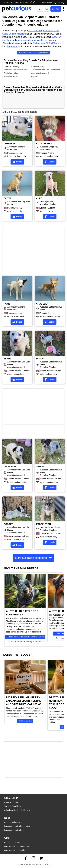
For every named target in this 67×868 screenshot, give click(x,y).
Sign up (56, 3)
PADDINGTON (43, 524)
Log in (64, 3)
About (49, 3)
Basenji (34, 76)
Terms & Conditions (13, 806)
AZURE (40, 467)
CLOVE (7, 198)
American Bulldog (11, 66)
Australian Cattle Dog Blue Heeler (46, 70)
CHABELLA (42, 304)
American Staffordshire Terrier (16, 70)
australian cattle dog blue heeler (32, 40)
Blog (44, 3)
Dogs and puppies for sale (15, 830)
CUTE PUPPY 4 (44, 144)
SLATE (7, 359)
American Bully (38, 66)
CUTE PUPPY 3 (12, 144)
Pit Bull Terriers (53, 43)
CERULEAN (10, 467)
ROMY (7, 304)
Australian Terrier (11, 76)
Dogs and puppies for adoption (17, 826)
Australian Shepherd (38, 31)
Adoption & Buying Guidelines (17, 810)
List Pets (56, 9)
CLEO (39, 198)
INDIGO (40, 359)
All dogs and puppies (13, 822)
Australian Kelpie (11, 73)
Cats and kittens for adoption (16, 846)
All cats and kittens (12, 842)
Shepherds (12, 46)
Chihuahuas (39, 43)
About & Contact (12, 802)
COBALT (8, 524)
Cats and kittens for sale (14, 850)
